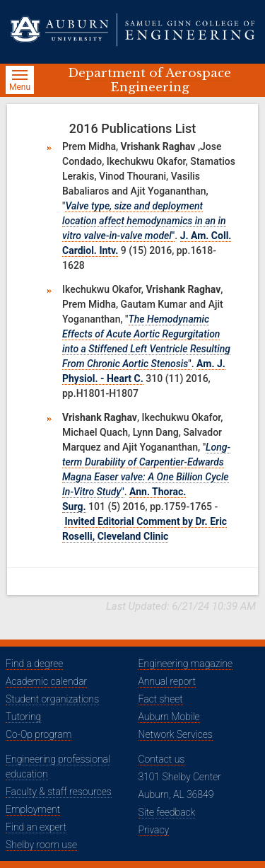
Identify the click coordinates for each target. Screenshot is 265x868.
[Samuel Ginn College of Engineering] (186, 30)
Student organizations (52, 699)
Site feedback (167, 812)
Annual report (167, 681)
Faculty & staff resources (59, 792)
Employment (33, 809)
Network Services (176, 734)
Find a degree (34, 664)
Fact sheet (161, 699)
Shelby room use (41, 845)
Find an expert (36, 827)
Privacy (154, 830)
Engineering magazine (186, 664)
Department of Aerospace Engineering (149, 80)
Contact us (162, 759)
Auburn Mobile (169, 717)
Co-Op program (39, 734)
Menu (22, 82)
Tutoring (23, 717)
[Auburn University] (64, 30)
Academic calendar (46, 681)
